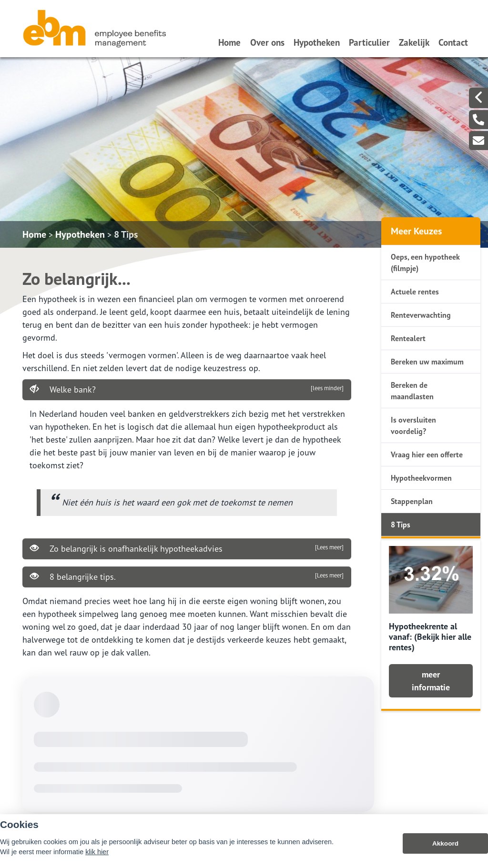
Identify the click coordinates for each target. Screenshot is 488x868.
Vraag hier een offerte (427, 454)
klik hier (97, 858)
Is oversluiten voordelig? (413, 425)
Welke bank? (187, 389)
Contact (453, 42)
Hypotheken (317, 42)
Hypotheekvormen (421, 478)
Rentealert (408, 338)
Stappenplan (412, 501)
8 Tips (126, 234)
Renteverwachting (421, 315)
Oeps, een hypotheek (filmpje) (425, 262)
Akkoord (445, 850)
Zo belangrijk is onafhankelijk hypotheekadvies (187, 548)
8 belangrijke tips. (187, 576)
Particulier (369, 42)
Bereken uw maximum (427, 362)
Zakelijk (414, 42)
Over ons (267, 42)
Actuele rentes (415, 292)
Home (229, 42)
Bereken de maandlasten (412, 391)
